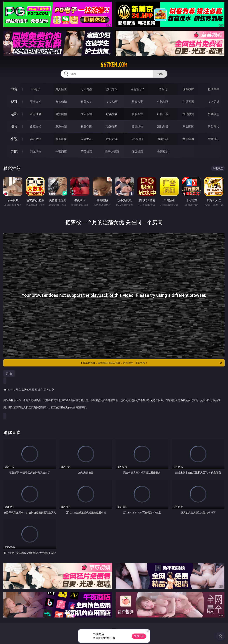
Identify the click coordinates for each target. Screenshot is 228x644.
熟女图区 (188, 126)
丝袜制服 (163, 102)
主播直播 (188, 102)
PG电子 (36, 89)
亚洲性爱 (36, 114)
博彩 (14, 89)
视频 (14, 101)
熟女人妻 (137, 102)
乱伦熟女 (188, 114)
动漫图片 (112, 126)
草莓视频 (86, 151)
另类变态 (214, 114)
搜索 (160, 74)
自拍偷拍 (61, 102)
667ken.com (114, 65)
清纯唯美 (163, 126)
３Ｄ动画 (112, 102)
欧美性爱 (112, 114)
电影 (14, 114)
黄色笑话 (188, 139)
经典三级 (163, 114)
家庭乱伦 (61, 139)
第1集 (9, 374)
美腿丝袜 (137, 126)
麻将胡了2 (137, 89)
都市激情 (36, 139)
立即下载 (139, 636)
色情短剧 (163, 151)
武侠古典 (112, 139)
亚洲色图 (61, 126)
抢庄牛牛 (214, 89)
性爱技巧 (214, 139)
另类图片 (214, 126)
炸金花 (163, 89)
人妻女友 (86, 139)
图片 (14, 126)
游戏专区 (112, 89)
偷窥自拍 (36, 126)
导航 (14, 151)
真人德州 (61, 89)
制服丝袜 (137, 114)
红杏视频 (137, 151)
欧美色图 (86, 126)
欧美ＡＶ (86, 102)
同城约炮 (36, 151)
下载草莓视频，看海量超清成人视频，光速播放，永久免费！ (152, 363)
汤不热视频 (112, 151)
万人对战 (86, 89)
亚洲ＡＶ (36, 102)
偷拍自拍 (61, 114)
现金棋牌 (188, 89)
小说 (14, 139)
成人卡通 (86, 114)
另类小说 (163, 139)
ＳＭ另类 (214, 102)
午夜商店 (61, 151)
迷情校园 (137, 139)
